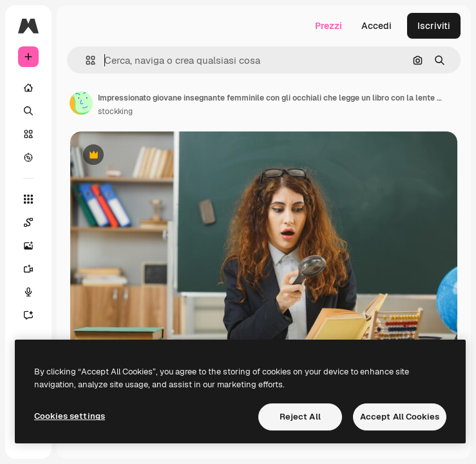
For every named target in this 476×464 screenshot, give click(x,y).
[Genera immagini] (28, 246)
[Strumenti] (28, 199)
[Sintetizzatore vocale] (28, 292)
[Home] (28, 88)
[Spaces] (28, 222)
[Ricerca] (28, 111)
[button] (85, 60)
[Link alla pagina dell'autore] (81, 103)
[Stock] (28, 134)
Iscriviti (434, 26)
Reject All (300, 417)
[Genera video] (28, 269)
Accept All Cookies (400, 417)
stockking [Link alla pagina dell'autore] (115, 111)
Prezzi (328, 26)
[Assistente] (28, 315)
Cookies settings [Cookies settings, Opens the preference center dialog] (70, 416)
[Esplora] (28, 157)
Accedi (376, 26)
